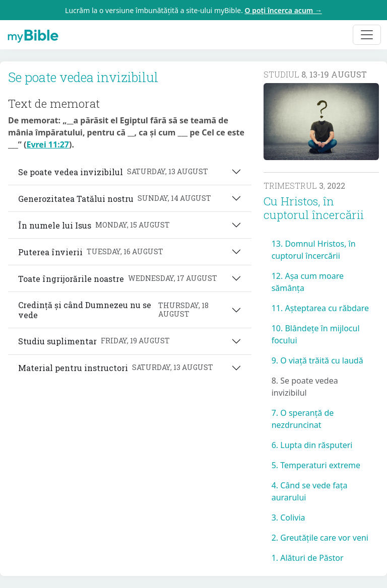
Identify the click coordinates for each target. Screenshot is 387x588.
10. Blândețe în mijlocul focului (316, 334)
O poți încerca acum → (283, 10)
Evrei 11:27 (48, 144)
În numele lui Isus (94, 225)
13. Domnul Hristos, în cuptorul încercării (314, 250)
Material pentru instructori (116, 368)
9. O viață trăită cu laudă (317, 360)
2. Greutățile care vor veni (320, 538)
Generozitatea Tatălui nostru (115, 199)
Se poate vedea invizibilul (113, 172)
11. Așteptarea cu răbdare (320, 308)
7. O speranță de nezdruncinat (303, 419)
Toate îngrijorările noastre (118, 279)
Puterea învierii (91, 252)
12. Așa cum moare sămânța (308, 282)
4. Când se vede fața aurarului (310, 491)
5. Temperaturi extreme (316, 465)
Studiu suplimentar (94, 341)
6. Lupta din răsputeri (312, 445)
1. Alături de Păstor (308, 558)
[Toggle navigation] (367, 35)
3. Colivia (288, 518)
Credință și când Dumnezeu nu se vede (125, 310)
